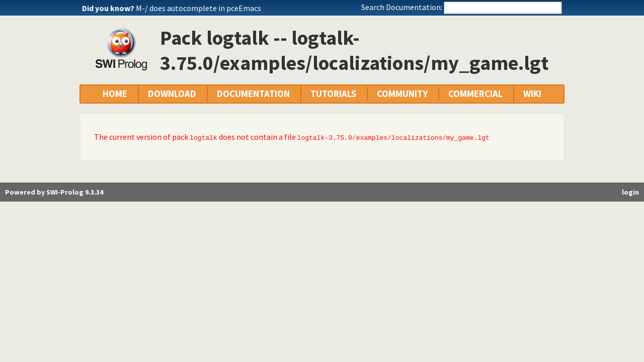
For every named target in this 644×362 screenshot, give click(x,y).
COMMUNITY (402, 94)
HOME (115, 94)
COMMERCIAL (475, 94)
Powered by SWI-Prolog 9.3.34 (54, 192)
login (630, 192)
